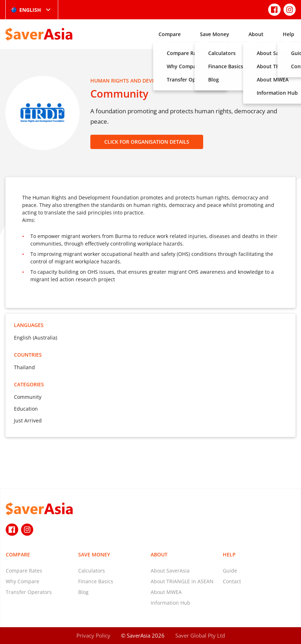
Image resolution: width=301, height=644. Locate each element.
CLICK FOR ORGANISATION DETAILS (147, 142)
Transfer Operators (29, 592)
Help (289, 34)
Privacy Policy (93, 635)
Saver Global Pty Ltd (200, 635)
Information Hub (170, 603)
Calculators (92, 571)
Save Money (215, 34)
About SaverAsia (170, 571)
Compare (170, 34)
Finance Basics (96, 581)
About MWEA (166, 592)
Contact (232, 581)
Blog (83, 592)
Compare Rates (24, 571)
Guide (230, 571)
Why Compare (22, 581)
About (256, 34)
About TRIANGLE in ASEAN (182, 581)
